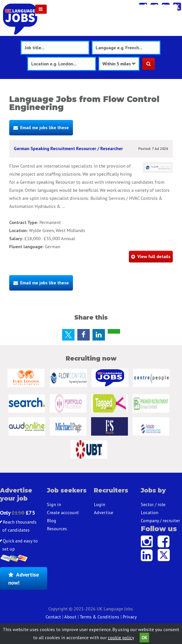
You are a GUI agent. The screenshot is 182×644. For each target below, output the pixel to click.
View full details (154, 256)
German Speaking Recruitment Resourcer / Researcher (68, 149)
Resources (57, 529)
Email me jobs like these (45, 128)
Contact (54, 617)
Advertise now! (24, 579)
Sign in (54, 504)
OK (144, 638)
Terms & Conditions (99, 617)
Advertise (104, 513)
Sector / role (153, 504)
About (70, 617)
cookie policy (121, 638)
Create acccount (63, 513)
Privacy (130, 617)
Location (150, 513)
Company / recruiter (160, 521)
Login (100, 504)
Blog (52, 521)
